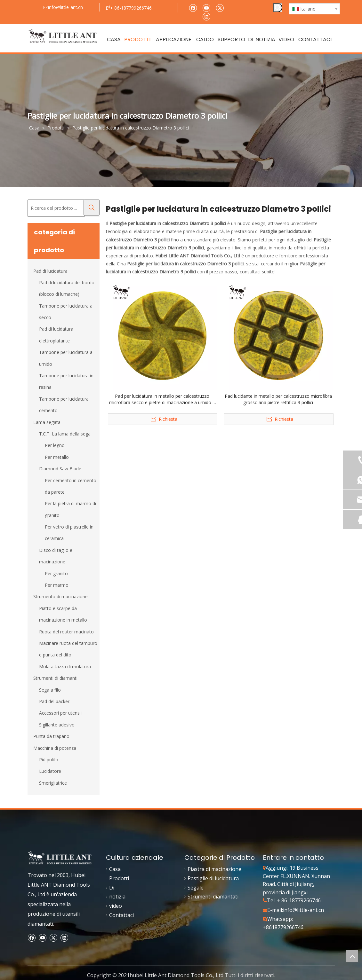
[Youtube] (206, 8)
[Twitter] (220, 8)
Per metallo (57, 457)
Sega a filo (50, 690)
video (116, 906)
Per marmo (57, 585)
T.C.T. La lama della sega (65, 434)
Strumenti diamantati (213, 897)
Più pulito (49, 760)
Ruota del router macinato (66, 632)
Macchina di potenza (55, 748)
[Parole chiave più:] (278, 8)
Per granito (56, 573)
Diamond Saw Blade (60, 469)
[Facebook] (193, 8)
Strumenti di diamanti (55, 678)
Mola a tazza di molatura (65, 666)
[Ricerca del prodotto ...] (56, 208)
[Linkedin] (206, 16)
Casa (115, 869)
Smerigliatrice (53, 783)
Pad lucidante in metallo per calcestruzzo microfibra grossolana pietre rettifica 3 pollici (278, 399)
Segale (196, 888)
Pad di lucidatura (50, 271)
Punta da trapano (51, 736)
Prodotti (119, 878)
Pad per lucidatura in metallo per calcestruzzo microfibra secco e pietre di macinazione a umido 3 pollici (162, 399)
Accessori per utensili (61, 713)
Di (112, 888)
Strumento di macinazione (60, 596)
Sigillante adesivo (57, 725)
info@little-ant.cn (303, 910)
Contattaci (121, 915)
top (352, 956)
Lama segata (47, 422)
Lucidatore (50, 771)
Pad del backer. (55, 701)
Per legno (55, 445)
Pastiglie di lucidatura (213, 878)
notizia (117, 897)
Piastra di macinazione (214, 869)
